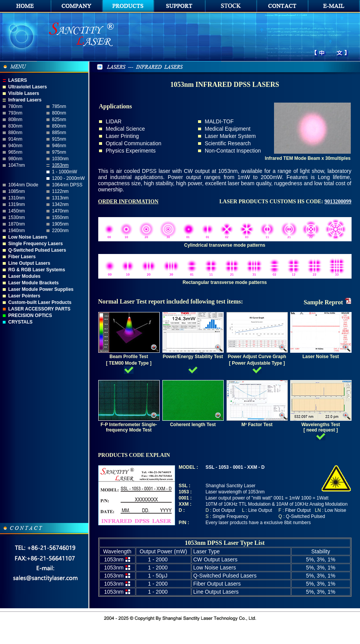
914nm (16, 139)
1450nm (17, 211)
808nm (16, 120)
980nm (16, 159)
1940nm (17, 231)
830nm (16, 126)
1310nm (17, 198)
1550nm (60, 217)
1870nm (17, 224)
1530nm (17, 217)
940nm (16, 146)
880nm (16, 133)
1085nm (17, 191)
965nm (16, 152)
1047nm (17, 165)
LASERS (18, 80)
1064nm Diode (23, 185)
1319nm (17, 204)
